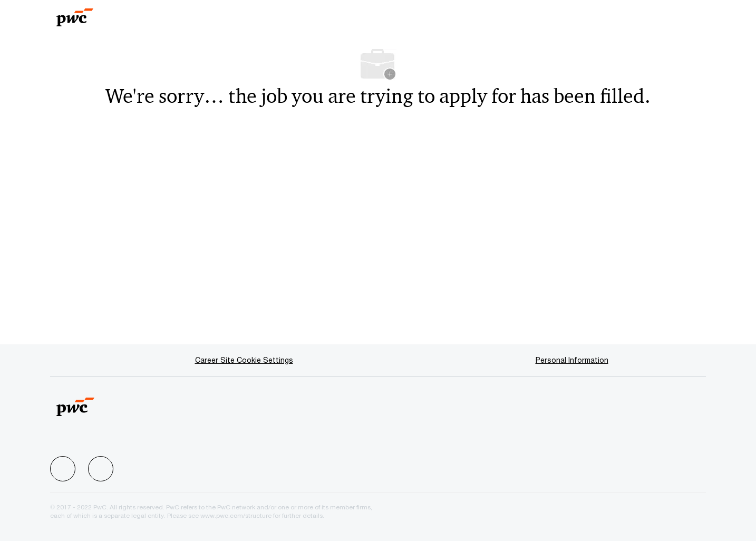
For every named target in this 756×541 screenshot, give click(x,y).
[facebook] (63, 469)
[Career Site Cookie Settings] (244, 360)
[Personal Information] (572, 360)
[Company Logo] (95, 14)
